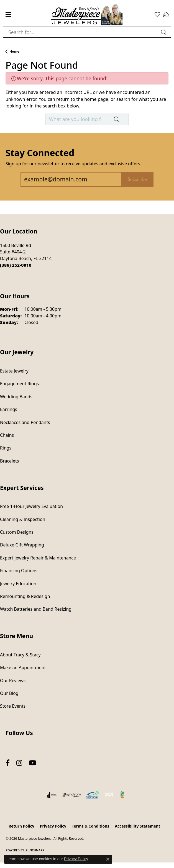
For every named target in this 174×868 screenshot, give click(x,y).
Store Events (13, 706)
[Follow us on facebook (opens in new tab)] (8, 763)
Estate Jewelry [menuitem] (14, 371)
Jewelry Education (18, 584)
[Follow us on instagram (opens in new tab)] (19, 763)
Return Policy (21, 826)
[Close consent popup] (108, 859)
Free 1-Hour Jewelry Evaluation (31, 506)
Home (14, 51)
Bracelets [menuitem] (9, 461)
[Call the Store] (16, 265)
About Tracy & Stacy (20, 655)
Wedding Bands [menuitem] (16, 397)
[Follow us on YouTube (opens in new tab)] (33, 763)
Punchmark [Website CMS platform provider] (35, 850)
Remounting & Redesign (25, 596)
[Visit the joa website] (52, 795)
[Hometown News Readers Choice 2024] (122, 795)
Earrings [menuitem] (9, 409)
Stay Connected (40, 153)
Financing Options (19, 571)
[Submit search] (165, 32)
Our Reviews (13, 680)
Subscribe (137, 179)
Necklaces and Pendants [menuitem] (25, 422)
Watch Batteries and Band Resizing (36, 609)
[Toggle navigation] (8, 14)
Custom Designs (17, 532)
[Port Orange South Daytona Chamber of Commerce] (93, 795)
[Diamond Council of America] (109, 795)
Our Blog (9, 693)
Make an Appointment (23, 667)
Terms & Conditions (90, 826)
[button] (157, 14)
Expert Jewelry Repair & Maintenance (38, 558)
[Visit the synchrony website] (72, 795)
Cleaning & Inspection (23, 519)
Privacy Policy (53, 826)
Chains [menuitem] (7, 435)
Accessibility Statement (137, 826)
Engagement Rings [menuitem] (19, 384)
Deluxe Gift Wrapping (22, 545)
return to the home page (82, 99)
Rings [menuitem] (6, 448)
